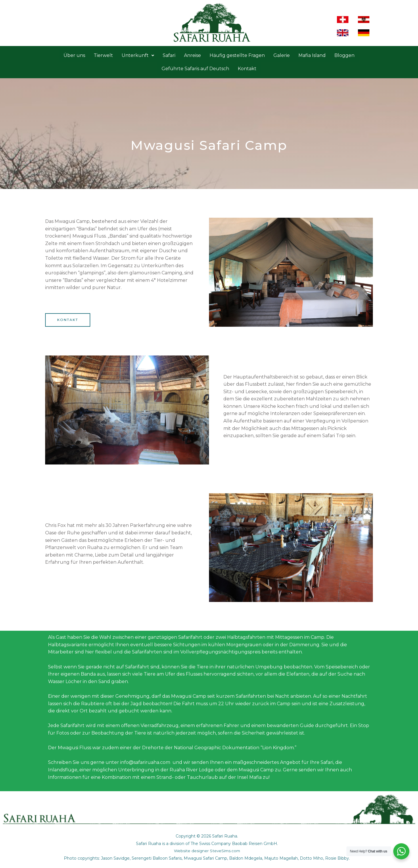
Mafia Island (312, 55)
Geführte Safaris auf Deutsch (195, 69)
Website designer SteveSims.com (207, 851)
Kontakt (247, 69)
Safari (169, 55)
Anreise (192, 55)
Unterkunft (138, 55)
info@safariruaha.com (145, 763)
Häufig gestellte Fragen (237, 55)
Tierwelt (103, 55)
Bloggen (344, 55)
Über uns (74, 55)
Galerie (282, 55)
